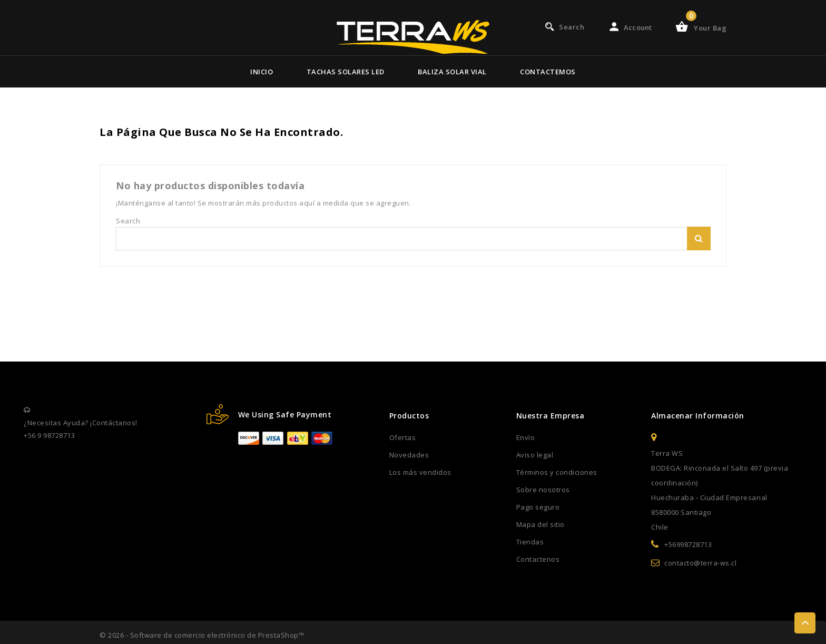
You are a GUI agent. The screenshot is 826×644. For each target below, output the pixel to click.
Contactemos (548, 72)
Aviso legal (535, 455)
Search (699, 238)
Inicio (262, 72)
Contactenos (538, 559)
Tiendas (530, 542)
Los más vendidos (420, 472)
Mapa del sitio (540, 524)
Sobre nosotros (543, 490)
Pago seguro (538, 507)
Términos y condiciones (557, 472)
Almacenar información (698, 416)
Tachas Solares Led (346, 72)
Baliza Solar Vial (452, 72)
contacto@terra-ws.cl (700, 563)
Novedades (409, 455)
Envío (526, 437)
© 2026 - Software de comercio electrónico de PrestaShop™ (202, 635)
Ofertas (403, 437)
